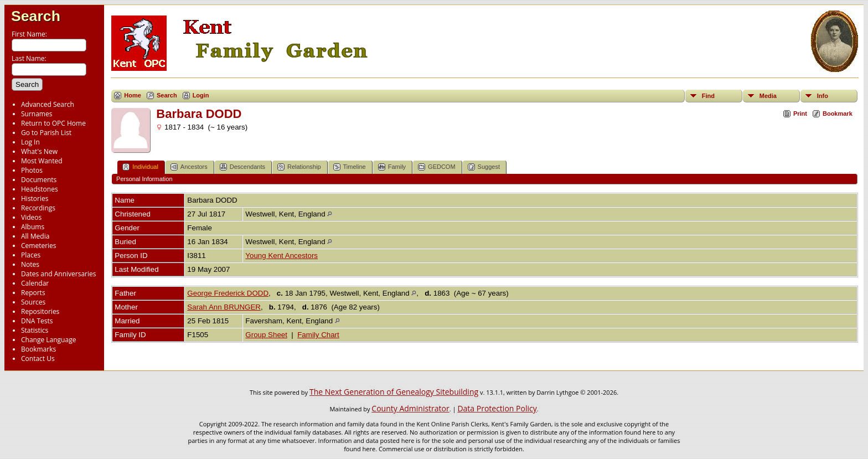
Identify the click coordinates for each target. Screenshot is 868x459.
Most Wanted (42, 161)
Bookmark (838, 114)
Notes (30, 264)
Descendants (242, 167)
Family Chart (318, 335)
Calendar (35, 283)
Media (768, 96)
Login (201, 95)
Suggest (484, 167)
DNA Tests (37, 321)
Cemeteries (39, 246)
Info (823, 96)
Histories (35, 198)
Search (36, 16)
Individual (140, 167)
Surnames (37, 114)
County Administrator (410, 408)
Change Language (48, 340)
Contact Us (38, 359)
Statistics (35, 330)
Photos (32, 170)
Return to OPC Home (53, 123)
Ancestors (189, 167)
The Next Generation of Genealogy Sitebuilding (394, 392)
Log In (30, 142)
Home (133, 95)
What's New (39, 151)
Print (800, 114)
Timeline (350, 167)
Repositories (40, 311)
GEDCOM (437, 167)
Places (31, 255)
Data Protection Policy (497, 408)
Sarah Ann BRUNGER (224, 307)
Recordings (38, 208)
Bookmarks (38, 349)
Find (708, 96)
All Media (35, 236)
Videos (31, 217)
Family (392, 167)
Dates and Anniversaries (58, 274)
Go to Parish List (46, 133)
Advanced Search (48, 104)
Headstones (40, 189)
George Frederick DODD (228, 293)
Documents (39, 180)
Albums (33, 227)
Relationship (299, 167)
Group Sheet (266, 335)
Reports (33, 293)
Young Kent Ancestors (281, 256)
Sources (33, 302)
